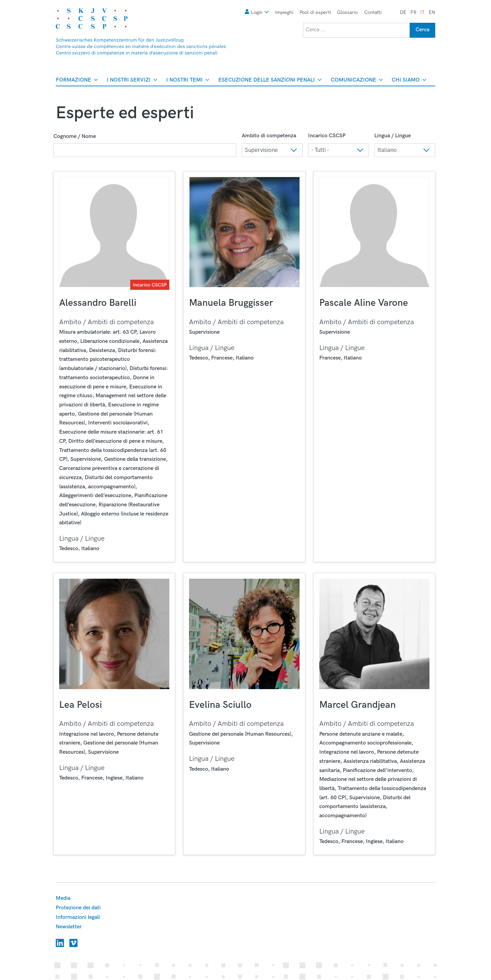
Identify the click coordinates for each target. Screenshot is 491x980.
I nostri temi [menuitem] (188, 81)
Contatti (373, 12)
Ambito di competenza (269, 136)
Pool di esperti (315, 12)
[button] (272, 150)
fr (413, 12)
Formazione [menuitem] (77, 81)
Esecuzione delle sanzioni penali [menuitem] (270, 81)
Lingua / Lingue (393, 136)
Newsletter (69, 927)
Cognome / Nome (75, 136)
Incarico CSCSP (327, 136)
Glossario (347, 12)
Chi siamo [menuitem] (409, 81)
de (403, 12)
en (432, 12)
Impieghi (284, 12)
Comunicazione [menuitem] (357, 81)
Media (63, 898)
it (422, 12)
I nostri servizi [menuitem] (132, 81)
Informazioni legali (78, 917)
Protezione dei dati (78, 908)
